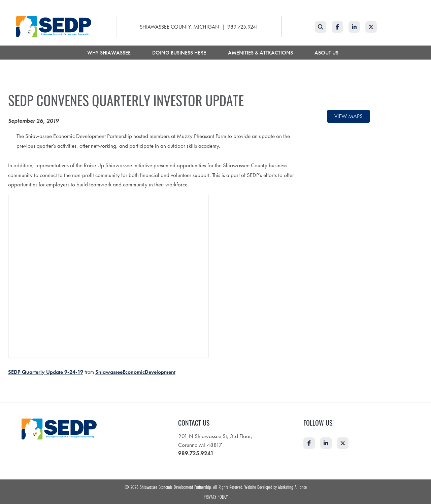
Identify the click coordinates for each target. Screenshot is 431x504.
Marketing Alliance (292, 487)
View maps (349, 116)
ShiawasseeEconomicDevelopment (135, 372)
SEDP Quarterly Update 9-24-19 (46, 372)
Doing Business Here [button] (180, 53)
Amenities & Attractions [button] (261, 53)
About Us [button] (327, 53)
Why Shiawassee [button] (110, 53)
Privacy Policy (216, 497)
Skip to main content (0, 6)
